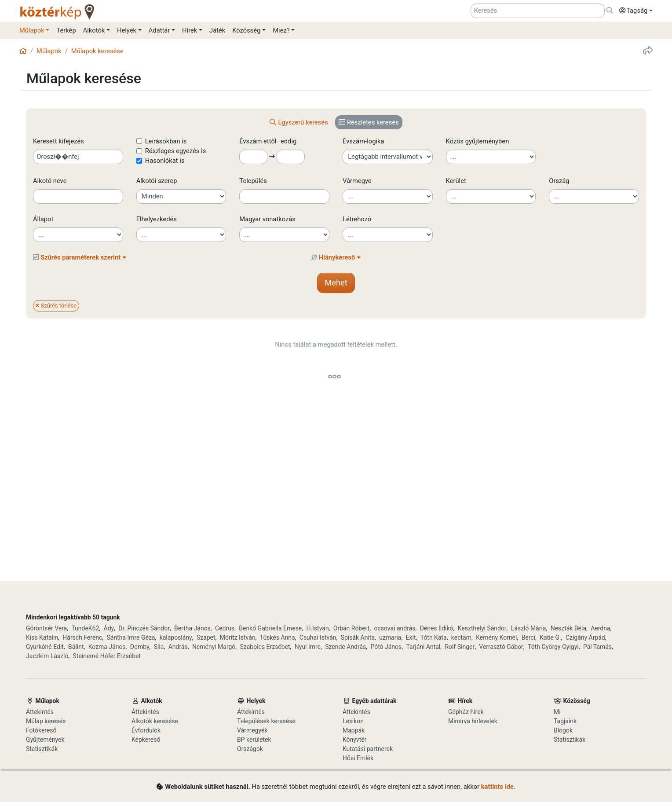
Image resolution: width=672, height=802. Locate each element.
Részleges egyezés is (176, 151)
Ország (559, 181)
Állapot (43, 219)
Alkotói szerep (157, 181)
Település (253, 181)
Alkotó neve (50, 181)
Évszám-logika (363, 141)
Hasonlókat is (165, 161)
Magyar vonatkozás (267, 219)
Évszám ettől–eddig (273, 141)
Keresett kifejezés (58, 141)
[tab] (299, 122)
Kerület (456, 181)
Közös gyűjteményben (478, 141)
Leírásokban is (166, 141)
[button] (634, 11)
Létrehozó (357, 219)
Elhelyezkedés (157, 219)
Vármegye (357, 181)
